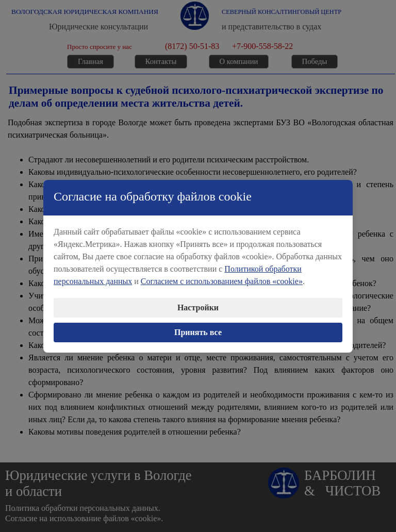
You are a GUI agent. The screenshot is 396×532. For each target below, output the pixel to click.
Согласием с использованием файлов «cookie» (222, 277)
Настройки (198, 303)
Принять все (198, 328)
